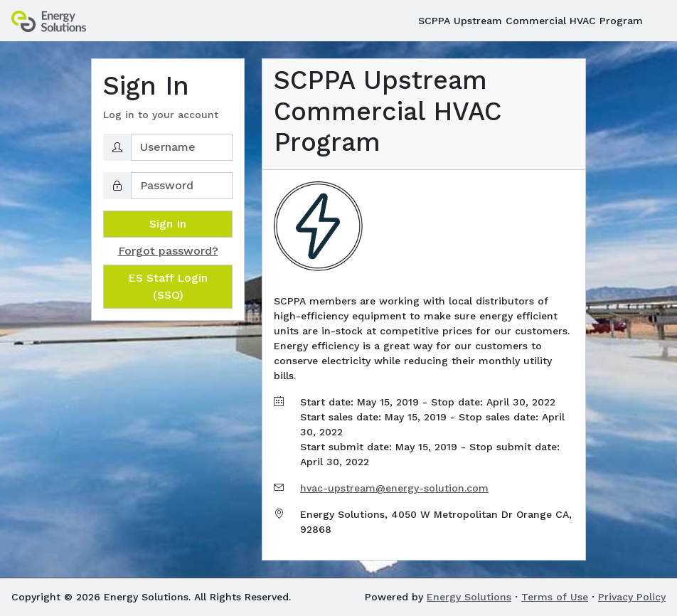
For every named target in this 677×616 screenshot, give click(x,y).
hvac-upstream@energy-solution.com (394, 488)
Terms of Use (555, 597)
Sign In (168, 224)
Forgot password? (168, 251)
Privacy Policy (632, 597)
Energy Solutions (469, 597)
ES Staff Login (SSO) (168, 286)
